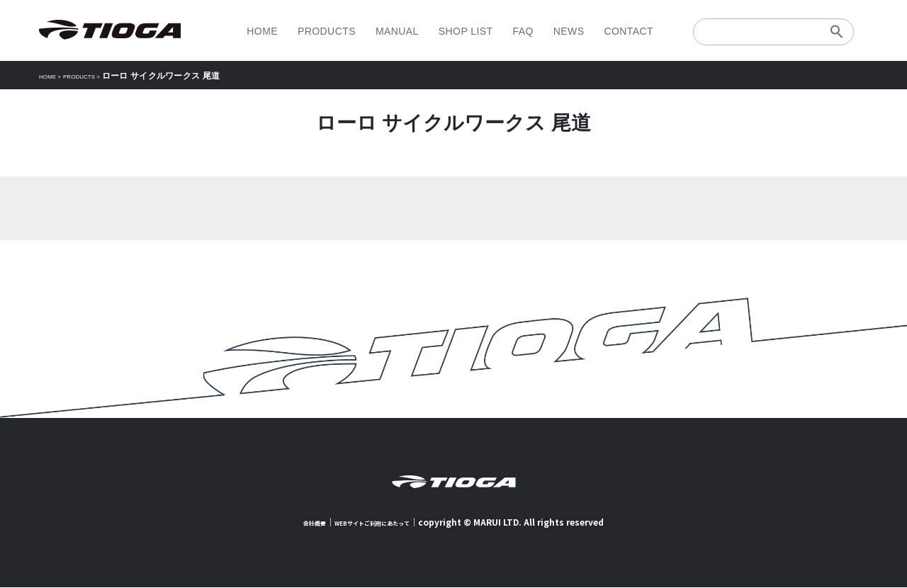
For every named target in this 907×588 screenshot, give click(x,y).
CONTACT (629, 31)
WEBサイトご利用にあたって (378, 522)
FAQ (523, 31)
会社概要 (297, 522)
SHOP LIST (466, 31)
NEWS (569, 31)
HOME (262, 31)
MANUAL (397, 31)
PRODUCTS (327, 31)
